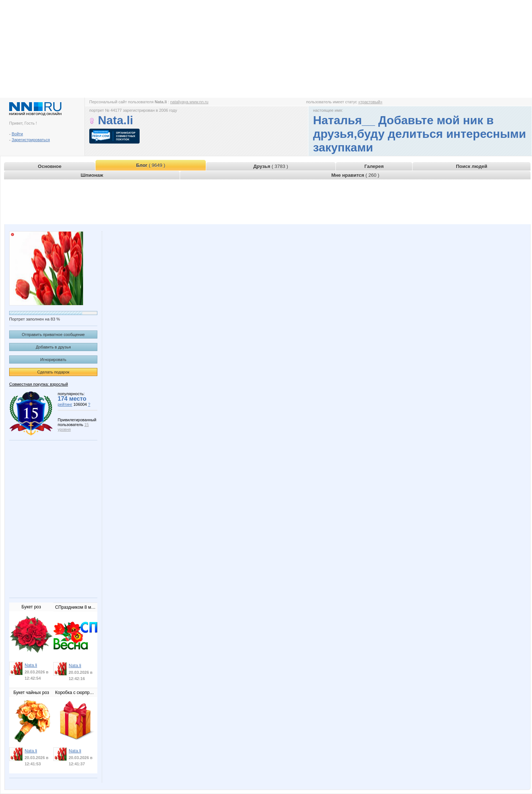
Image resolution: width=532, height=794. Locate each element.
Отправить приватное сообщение (53, 335)
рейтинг (65, 404)
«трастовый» (370, 102)
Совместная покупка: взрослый (39, 384)
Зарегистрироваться (31, 140)
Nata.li (31, 665)
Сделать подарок (53, 372)
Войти (17, 134)
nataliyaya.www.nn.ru (189, 102)
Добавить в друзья (53, 347)
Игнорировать (53, 360)
